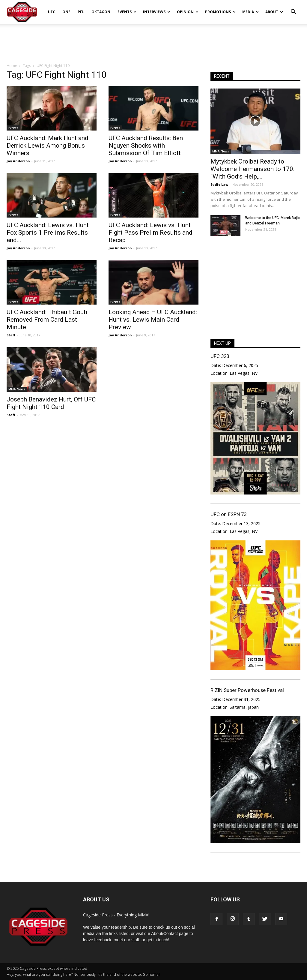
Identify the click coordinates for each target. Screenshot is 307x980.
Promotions (220, 12)
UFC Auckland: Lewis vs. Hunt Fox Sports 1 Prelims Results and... (48, 233)
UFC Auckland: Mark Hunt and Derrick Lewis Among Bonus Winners (48, 146)
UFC (52, 12)
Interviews (157, 12)
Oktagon (101, 12)
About (274, 12)
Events (127, 12)
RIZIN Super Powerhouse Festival (247, 690)
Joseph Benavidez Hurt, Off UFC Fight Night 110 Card (51, 403)
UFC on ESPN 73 (228, 514)
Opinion (188, 12)
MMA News (17, 389)
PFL (81, 12)
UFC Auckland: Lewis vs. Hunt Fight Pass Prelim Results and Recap (151, 233)
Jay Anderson (18, 161)
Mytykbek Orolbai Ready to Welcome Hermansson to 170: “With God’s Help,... (252, 169)
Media (250, 12)
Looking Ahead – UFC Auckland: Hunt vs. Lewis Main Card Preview (153, 320)
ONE (66, 12)
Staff (11, 335)
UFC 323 (220, 356)
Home (12, 66)
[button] (293, 8)
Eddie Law (219, 184)
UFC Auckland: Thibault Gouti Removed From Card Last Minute (47, 320)
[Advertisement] (153, 40)
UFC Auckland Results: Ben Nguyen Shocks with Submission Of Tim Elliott (146, 146)
